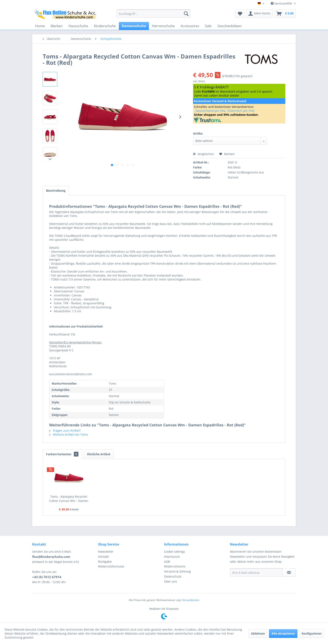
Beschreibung (56, 191)
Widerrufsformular (111, 566)
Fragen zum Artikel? (65, 430)
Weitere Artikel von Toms (69, 434)
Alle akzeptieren (283, 633)
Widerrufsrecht (175, 566)
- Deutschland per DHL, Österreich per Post (224, 111)
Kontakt (103, 557)
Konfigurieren (312, 633)
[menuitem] (154, 14)
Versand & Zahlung (177, 571)
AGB (167, 562)
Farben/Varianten (62, 454)
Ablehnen (258, 633)
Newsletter (106, 552)
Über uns (170, 581)
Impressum (172, 557)
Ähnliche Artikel (99, 454)
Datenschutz (173, 576)
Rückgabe (105, 562)
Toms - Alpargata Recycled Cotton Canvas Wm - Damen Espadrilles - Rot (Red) (69, 499)
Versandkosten (191, 600)
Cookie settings (175, 552)
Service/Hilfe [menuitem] (282, 3)
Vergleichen (204, 154)
